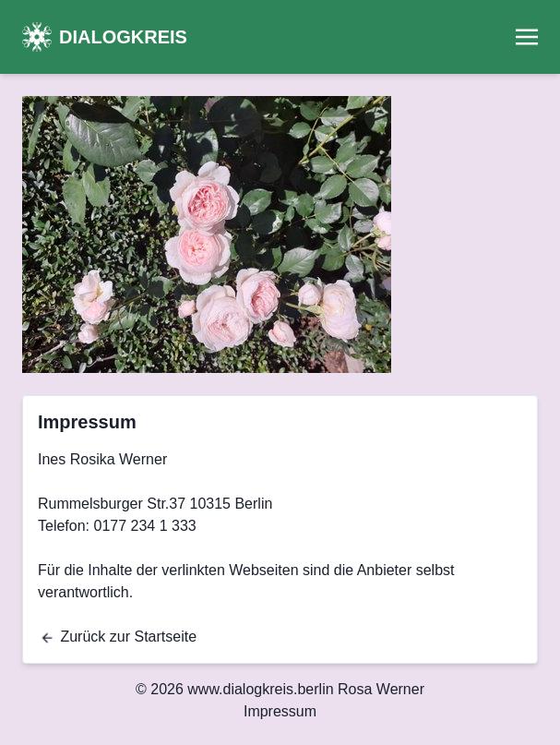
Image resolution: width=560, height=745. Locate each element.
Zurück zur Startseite (118, 637)
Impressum (280, 711)
